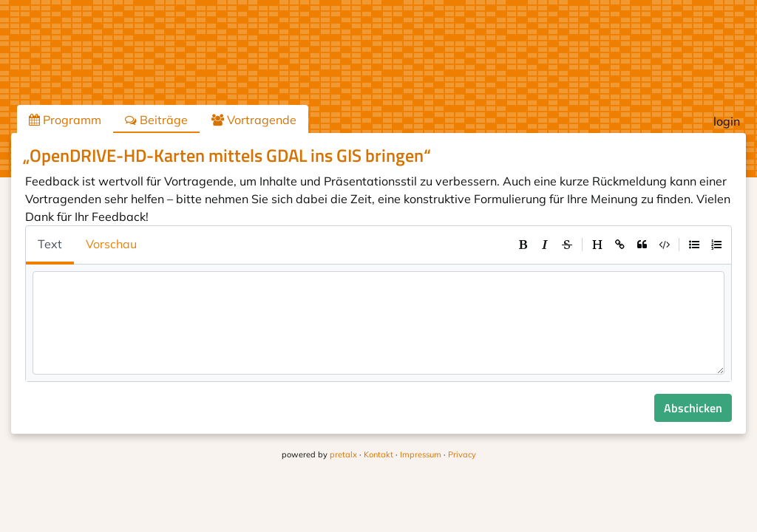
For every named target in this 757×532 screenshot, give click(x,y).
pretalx (343, 454)
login (727, 121)
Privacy (462, 454)
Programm (65, 120)
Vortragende (254, 120)
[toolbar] (619, 245)
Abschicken (693, 408)
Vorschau (111, 244)
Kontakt (378, 454)
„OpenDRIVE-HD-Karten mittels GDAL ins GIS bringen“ (227, 155)
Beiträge (156, 120)
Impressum (421, 454)
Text (50, 244)
